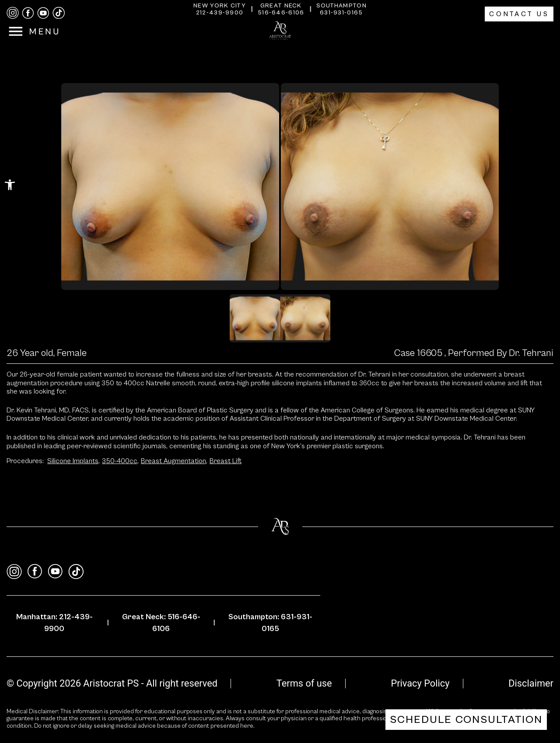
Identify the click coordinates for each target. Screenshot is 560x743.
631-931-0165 (341, 13)
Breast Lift (226, 461)
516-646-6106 (281, 13)
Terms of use (304, 683)
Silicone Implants (73, 461)
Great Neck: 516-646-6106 (161, 623)
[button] (10, 185)
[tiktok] (59, 13)
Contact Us (519, 14)
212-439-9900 (220, 13)
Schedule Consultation (466, 720)
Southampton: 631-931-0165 (270, 623)
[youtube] (43, 13)
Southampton (341, 6)
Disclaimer (531, 683)
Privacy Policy (420, 683)
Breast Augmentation (174, 461)
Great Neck (281, 6)
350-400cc (120, 461)
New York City (220, 6)
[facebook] (28, 13)
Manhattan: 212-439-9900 (54, 623)
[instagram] (13, 13)
